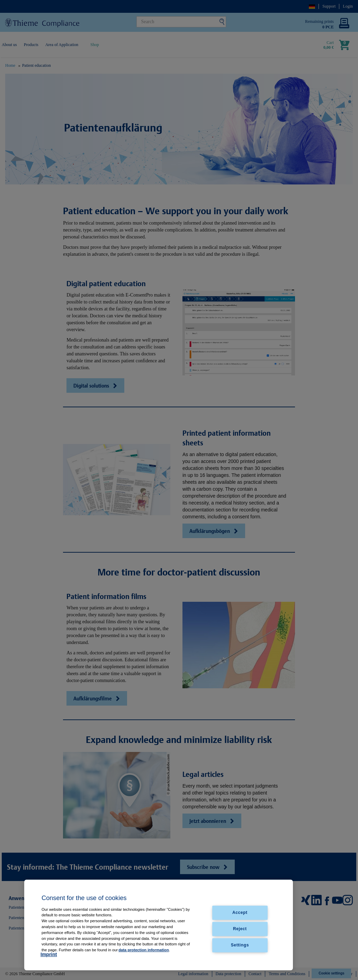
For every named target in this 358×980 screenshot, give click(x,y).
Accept (240, 913)
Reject (240, 929)
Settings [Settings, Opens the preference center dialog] (240, 945)
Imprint (49, 954)
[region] (159, 925)
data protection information (144, 950)
